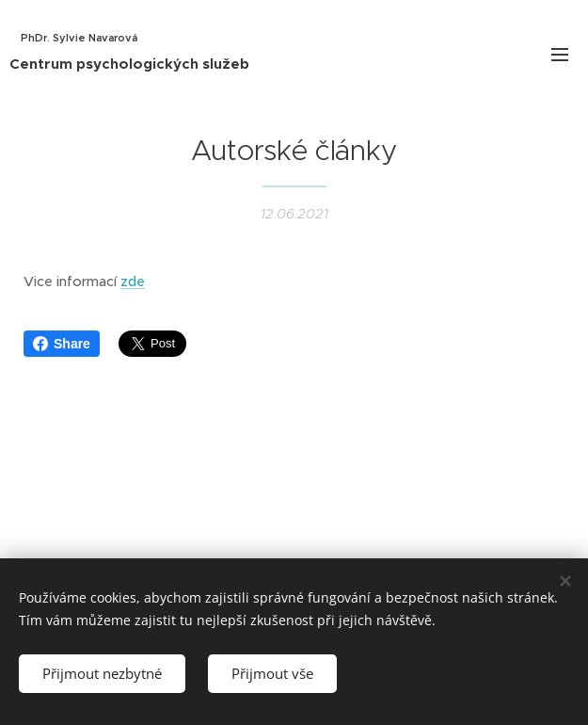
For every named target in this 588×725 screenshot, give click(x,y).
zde (133, 282)
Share (62, 344)
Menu (560, 55)
